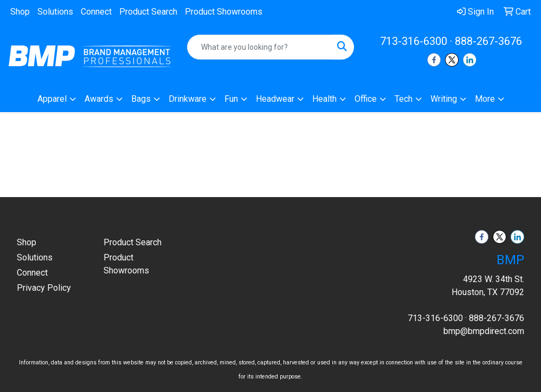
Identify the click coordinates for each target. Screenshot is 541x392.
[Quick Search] (259, 47)
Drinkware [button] (188, 99)
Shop (20, 12)
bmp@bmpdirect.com (484, 331)
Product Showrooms (224, 12)
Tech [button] (404, 99)
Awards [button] (99, 99)
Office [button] (366, 99)
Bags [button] (141, 99)
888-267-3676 (488, 41)
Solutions (55, 12)
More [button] (485, 99)
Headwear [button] (275, 99)
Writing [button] (444, 99)
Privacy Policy (44, 288)
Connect (96, 12)
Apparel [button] (52, 99)
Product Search (148, 12)
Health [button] (324, 99)
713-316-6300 (414, 41)
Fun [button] (231, 99)
